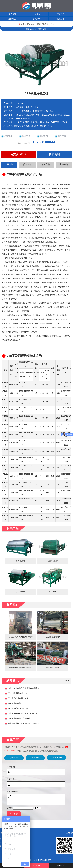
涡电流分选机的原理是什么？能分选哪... (25, 724)
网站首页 (12, 14)
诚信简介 (36, 14)
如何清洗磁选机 (14, 704)
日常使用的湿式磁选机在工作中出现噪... (25, 714)
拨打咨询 (36, 866)
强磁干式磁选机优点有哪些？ (20, 719)
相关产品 (46, 165)
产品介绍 (9, 165)
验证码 (9, 808)
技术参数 (27, 165)
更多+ (66, 681)
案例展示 (36, 19)
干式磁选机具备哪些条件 (18, 699)
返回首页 (61, 866)
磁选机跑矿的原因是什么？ (19, 709)
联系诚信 (61, 19)
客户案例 (64, 165)
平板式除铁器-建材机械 (18, 693)
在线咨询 (54, 154)
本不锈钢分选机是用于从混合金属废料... (25, 688)
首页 (23, 24)
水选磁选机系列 (42, 24)
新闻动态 (12, 19)
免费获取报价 (19, 154)
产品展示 (61, 14)
